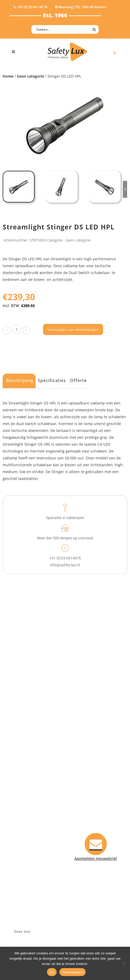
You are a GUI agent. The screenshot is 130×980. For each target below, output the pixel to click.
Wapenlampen (23, 697)
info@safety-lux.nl (26, 891)
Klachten (18, 824)
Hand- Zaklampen (26, 656)
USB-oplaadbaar (24, 704)
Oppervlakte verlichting (31, 684)
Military (17, 764)
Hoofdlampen (22, 663)
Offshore (18, 750)
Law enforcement (25, 744)
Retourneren (21, 831)
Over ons (22, 931)
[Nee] (123, 963)
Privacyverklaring (25, 845)
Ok (52, 972)
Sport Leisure (22, 771)
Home (8, 76)
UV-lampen (20, 711)
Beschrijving (20, 380)
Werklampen (21, 677)
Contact (17, 804)
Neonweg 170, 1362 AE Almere (37, 877)
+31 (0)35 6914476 (26, 884)
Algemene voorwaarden (31, 838)
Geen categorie (30, 76)
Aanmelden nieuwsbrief (31, 797)
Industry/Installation (28, 737)
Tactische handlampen (30, 691)
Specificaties (52, 380)
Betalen (17, 810)
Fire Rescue (20, 757)
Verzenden (19, 817)
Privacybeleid (73, 972)
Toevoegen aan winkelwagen (73, 329)
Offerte (78, 380)
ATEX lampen (21, 670)
